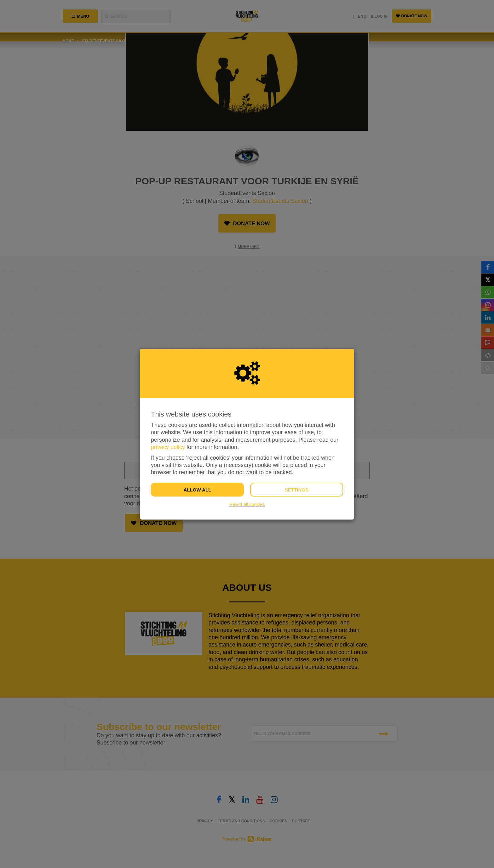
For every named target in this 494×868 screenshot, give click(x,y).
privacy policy (168, 447)
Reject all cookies (247, 504)
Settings (297, 490)
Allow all (198, 490)
